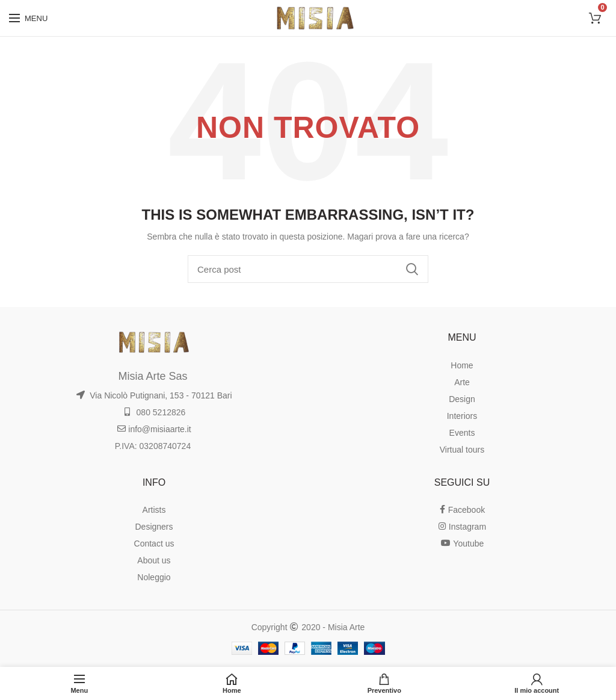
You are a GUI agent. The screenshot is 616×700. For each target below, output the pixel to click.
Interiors (462, 416)
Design (462, 399)
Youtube (462, 544)
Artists (154, 510)
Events (462, 433)
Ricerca (412, 269)
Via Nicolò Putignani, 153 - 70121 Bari (154, 395)
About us (154, 560)
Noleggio (154, 577)
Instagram (462, 527)
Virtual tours (462, 450)
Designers (154, 527)
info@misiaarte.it (154, 429)
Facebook (462, 510)
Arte (462, 382)
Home (462, 365)
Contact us (154, 544)
